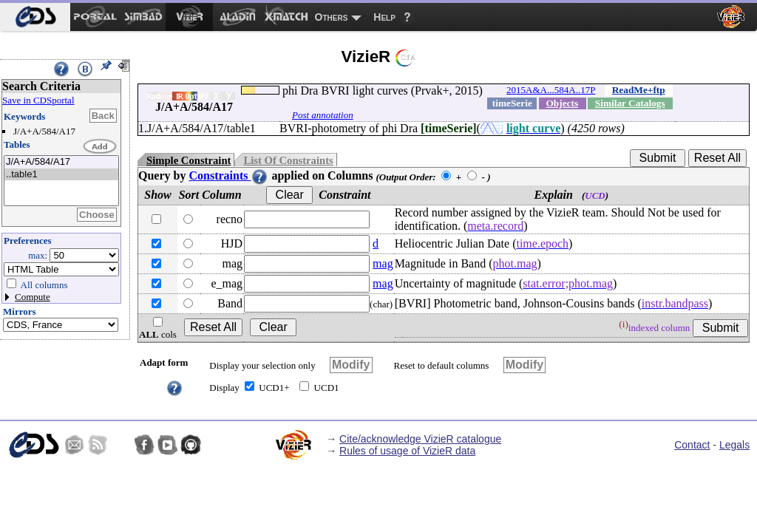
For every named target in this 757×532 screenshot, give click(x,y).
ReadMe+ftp (639, 90)
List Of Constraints (288, 160)
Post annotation (323, 115)
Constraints (228, 175)
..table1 (61, 175)
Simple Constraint (189, 160)
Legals (734, 445)
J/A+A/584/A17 (61, 162)
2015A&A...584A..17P (551, 90)
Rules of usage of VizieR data (407, 451)
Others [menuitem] (332, 17)
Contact (692, 445)
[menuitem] (35, 17)
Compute (33, 297)
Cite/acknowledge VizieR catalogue (420, 439)
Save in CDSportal (38, 100)
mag (383, 263)
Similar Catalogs (630, 103)
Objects (562, 103)
